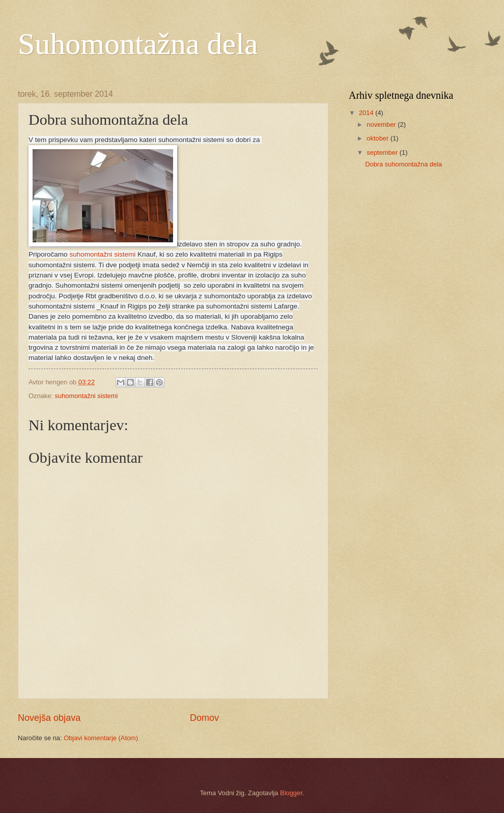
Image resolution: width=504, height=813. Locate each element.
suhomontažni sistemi (102, 254)
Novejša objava (49, 718)
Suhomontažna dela (138, 44)
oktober (379, 138)
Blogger (291, 793)
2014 (367, 113)
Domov (204, 718)
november (382, 124)
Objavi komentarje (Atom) (101, 738)
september (383, 152)
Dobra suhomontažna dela (403, 164)
